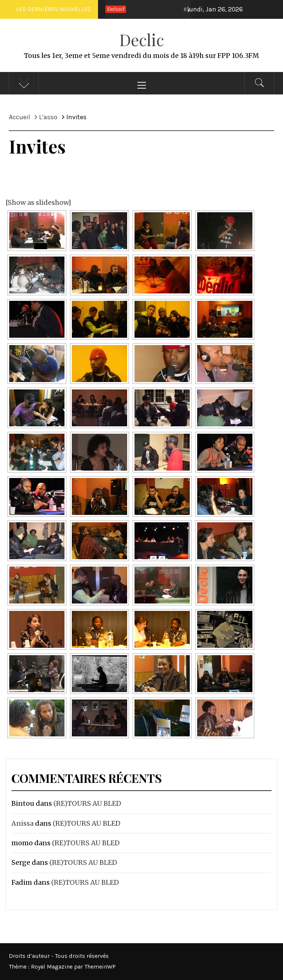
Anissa (22, 823)
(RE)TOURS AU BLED (87, 803)
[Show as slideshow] (38, 202)
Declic (142, 39)
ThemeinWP (100, 967)
